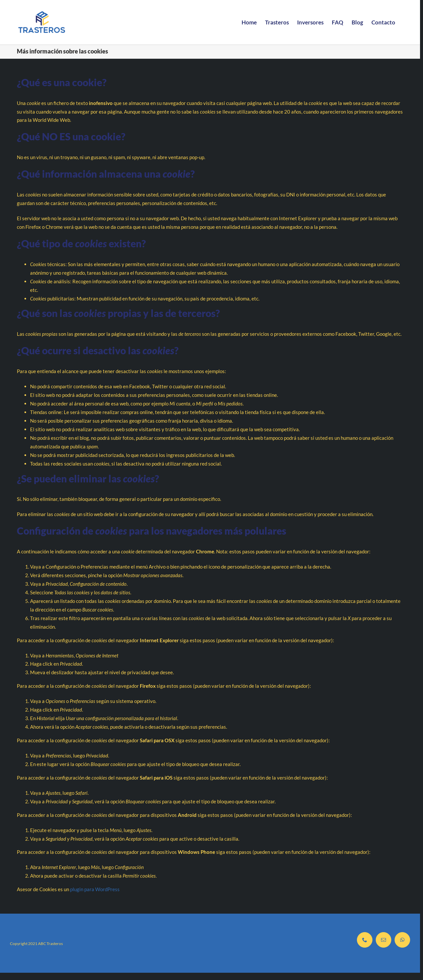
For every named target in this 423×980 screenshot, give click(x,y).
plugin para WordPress (95, 889)
